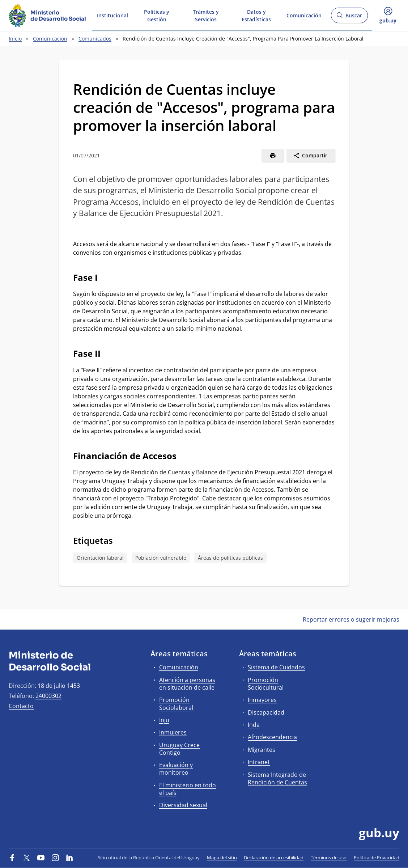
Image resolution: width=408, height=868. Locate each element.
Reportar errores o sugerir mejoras (351, 619)
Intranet (259, 762)
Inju (164, 720)
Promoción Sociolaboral (176, 704)
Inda (254, 725)
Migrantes (262, 750)
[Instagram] (55, 858)
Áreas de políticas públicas (230, 558)
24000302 (48, 696)
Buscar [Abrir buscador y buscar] (349, 18)
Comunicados (95, 39)
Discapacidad (266, 712)
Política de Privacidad (377, 858)
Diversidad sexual (183, 805)
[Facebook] (12, 858)
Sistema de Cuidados (276, 667)
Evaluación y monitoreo (176, 769)
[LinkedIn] (69, 858)
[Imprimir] (273, 156)
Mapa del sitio (222, 858)
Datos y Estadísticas (256, 15)
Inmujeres (173, 732)
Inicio (15, 39)
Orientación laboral (100, 558)
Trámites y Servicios (206, 15)
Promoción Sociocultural (266, 684)
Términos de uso (329, 858)
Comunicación (304, 15)
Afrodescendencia (272, 737)
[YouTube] (41, 858)
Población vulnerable (161, 558)
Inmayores (262, 700)
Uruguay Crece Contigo (179, 749)
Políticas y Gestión (157, 15)
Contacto (21, 706)
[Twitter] (27, 858)
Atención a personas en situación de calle (187, 684)
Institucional (112, 15)
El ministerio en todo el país (188, 789)
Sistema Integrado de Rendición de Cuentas (277, 778)
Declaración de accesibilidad (274, 858)
